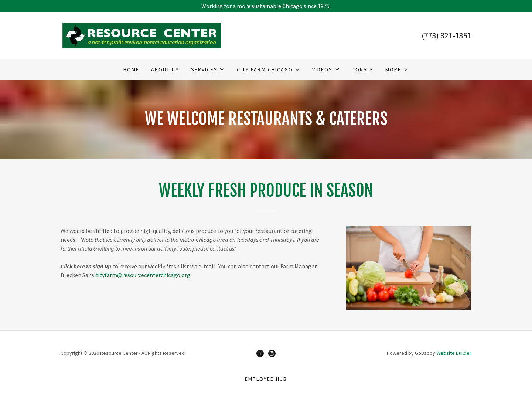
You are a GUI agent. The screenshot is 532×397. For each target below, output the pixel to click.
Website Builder (454, 353)
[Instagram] (272, 353)
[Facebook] (260, 353)
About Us (165, 69)
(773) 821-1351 (446, 35)
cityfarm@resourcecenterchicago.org (143, 275)
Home (131, 69)
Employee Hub (266, 379)
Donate (363, 69)
